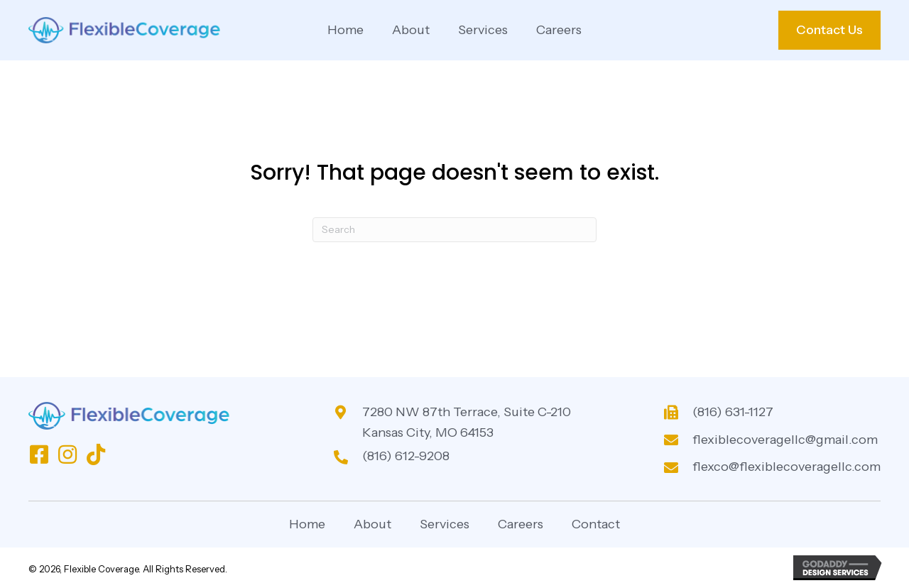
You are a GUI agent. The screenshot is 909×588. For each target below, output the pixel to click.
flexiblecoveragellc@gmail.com (785, 440)
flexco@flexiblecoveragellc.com (786, 467)
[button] (39, 454)
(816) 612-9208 (406, 456)
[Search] (454, 230)
